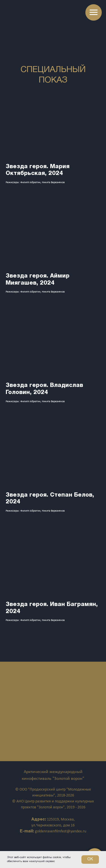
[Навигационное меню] (94, 12)
